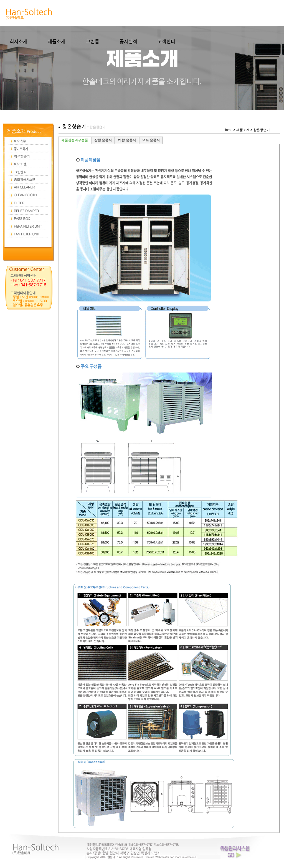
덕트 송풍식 (151, 140)
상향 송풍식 (103, 140)
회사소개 (19, 41)
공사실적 (128, 41)
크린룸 (93, 41)
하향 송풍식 (127, 140)
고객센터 (166, 41)
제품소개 (57, 41)
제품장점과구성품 (75, 140)
